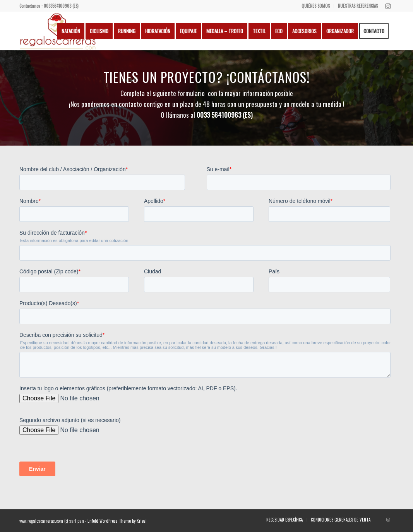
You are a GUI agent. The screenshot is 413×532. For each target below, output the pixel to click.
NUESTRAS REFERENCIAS (358, 6)
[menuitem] (316, 6)
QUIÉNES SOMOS (316, 6)
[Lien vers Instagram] (388, 6)
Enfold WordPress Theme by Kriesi (117, 521)
